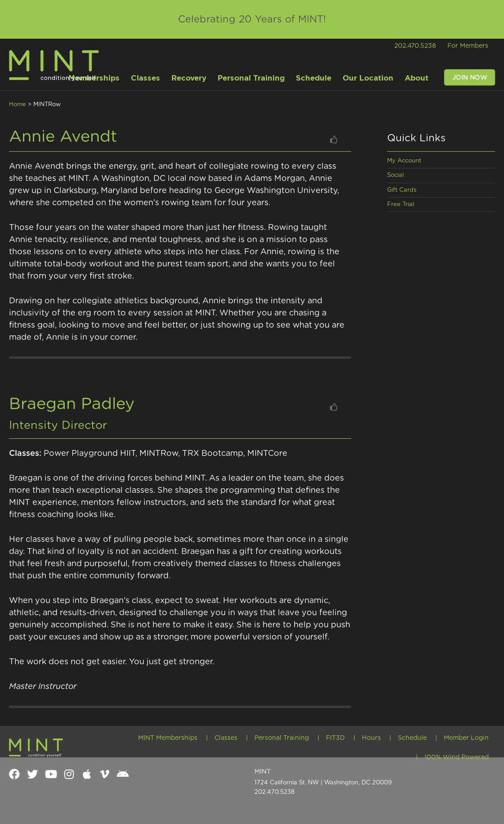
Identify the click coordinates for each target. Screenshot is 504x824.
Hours (371, 738)
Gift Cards (402, 190)
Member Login (466, 738)
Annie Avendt (63, 137)
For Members (468, 46)
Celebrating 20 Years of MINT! (252, 19)
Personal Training (282, 738)
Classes (226, 738)
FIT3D (335, 738)
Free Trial (401, 205)
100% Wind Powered (457, 757)
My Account (404, 161)
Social (395, 175)
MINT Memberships (168, 738)
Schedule (412, 738)
